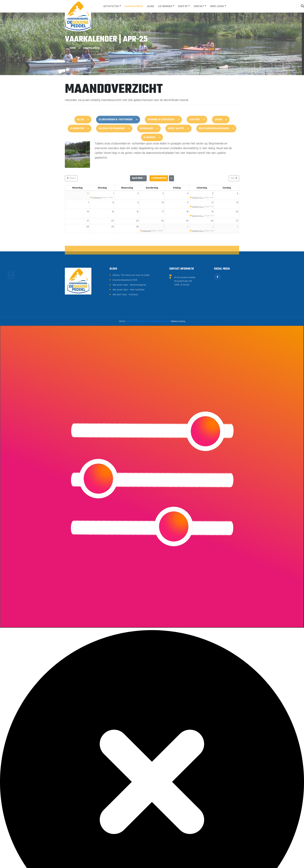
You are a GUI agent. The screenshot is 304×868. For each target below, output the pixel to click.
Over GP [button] (183, 6)
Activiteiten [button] (111, 6)
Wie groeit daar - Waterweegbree (130, 333)
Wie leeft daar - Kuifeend (126, 343)
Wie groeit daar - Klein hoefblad (129, 338)
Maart (71, 179)
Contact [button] (199, 6)
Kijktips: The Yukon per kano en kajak (131, 323)
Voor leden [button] (217, 6)
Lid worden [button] (165, 6)
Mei (234, 179)
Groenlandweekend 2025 (125, 328)
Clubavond (97, 198)
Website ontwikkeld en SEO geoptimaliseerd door (156, 370)
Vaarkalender (134, 6)
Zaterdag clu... (198, 198)
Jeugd (150, 6)
